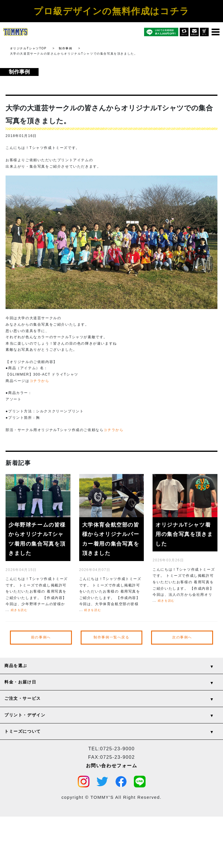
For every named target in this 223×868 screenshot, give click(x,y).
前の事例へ (41, 637)
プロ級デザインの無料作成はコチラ (111, 11)
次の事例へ (182, 637)
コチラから (39, 381)
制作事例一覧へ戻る (111, 637)
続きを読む (19, 610)
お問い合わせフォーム (112, 765)
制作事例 (65, 48)
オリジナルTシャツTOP (28, 48)
